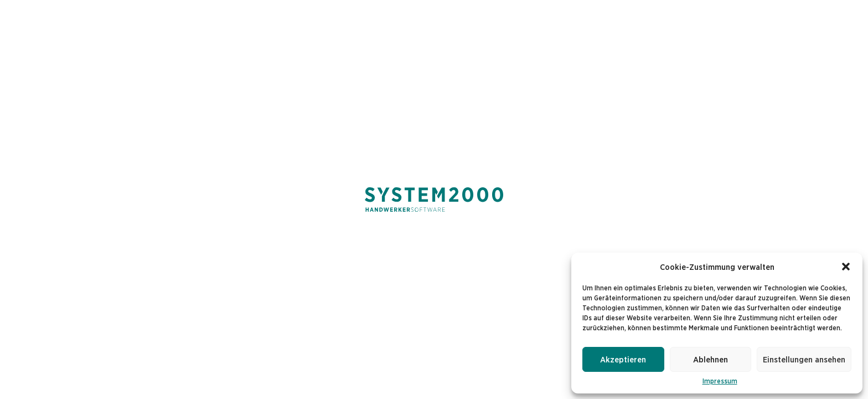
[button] (846, 267)
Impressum (720, 381)
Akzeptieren (623, 359)
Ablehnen (711, 359)
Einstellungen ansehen (804, 359)
